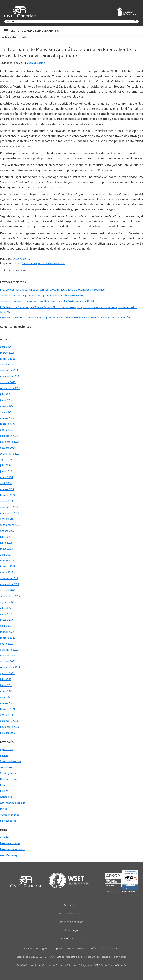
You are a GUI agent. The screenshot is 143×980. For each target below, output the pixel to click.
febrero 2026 (8, 358)
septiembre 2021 (10, 667)
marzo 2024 (7, 489)
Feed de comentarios (12, 849)
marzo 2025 (7, 418)
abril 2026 (6, 347)
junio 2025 (6, 400)
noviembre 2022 (9, 584)
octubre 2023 (8, 519)
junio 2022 (6, 614)
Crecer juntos (8, 773)
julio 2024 (6, 465)
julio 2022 (6, 608)
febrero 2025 (8, 424)
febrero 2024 (8, 495)
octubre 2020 (8, 733)
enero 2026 (7, 364)
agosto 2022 (7, 602)
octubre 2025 (8, 382)
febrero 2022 (8, 638)
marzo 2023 (7, 560)
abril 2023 (6, 554)
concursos (6, 767)
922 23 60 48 (39, 957)
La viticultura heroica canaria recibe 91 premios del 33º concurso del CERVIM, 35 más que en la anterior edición (65, 317)
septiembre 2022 (10, 596)
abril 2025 (6, 412)
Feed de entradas (10, 843)
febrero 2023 (8, 566)
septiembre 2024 (10, 453)
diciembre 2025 (9, 370)
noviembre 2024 (9, 442)
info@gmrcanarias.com (105, 948)
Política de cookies (71, 922)
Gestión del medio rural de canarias (35, 31)
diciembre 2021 (9, 649)
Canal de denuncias (70, 939)
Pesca (3, 809)
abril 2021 (6, 697)
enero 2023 (7, 572)
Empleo (5, 785)
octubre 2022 (8, 590)
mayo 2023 (6, 549)
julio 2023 (6, 537)
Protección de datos (71, 913)
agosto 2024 (7, 459)
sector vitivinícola (49, 263)
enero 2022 (7, 644)
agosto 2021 (7, 673)
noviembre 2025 (9, 376)
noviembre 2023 (9, 513)
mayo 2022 (6, 620)
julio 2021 (6, 679)
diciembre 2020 (9, 721)
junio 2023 (6, 543)
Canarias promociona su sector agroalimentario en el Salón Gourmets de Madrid (48, 301)
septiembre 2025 (10, 388)
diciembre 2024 (9, 436)
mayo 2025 (6, 406)
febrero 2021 (8, 709)
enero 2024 (7, 501)
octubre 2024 (8, 448)
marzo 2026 (7, 353)
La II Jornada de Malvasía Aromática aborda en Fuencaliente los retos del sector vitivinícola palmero (69, 52)
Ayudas (4, 755)
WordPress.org (9, 855)
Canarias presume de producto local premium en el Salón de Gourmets (42, 295)
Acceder (5, 837)
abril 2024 (6, 483)
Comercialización (10, 761)
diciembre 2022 (9, 578)
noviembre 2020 (9, 727)
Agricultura (23, 259)
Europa (4, 791)
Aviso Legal (71, 930)
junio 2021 (6, 685)
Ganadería (6, 797)
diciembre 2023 (9, 507)
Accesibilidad (72, 905)
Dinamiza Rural (9, 779)
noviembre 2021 (9, 655)
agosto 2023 (7, 531)
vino (63, 263)
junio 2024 (6, 471)
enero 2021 (7, 715)
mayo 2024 (6, 477)
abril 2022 (6, 626)
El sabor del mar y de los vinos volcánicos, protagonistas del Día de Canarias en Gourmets (53, 289)
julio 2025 (6, 394)
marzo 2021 (7, 703)
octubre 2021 (8, 661)
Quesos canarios (10, 815)
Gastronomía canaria (13, 803)
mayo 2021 (6, 691)
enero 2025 (7, 430)
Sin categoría (8, 821)
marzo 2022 (7, 632)
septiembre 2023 (10, 525)
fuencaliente (29, 263)
